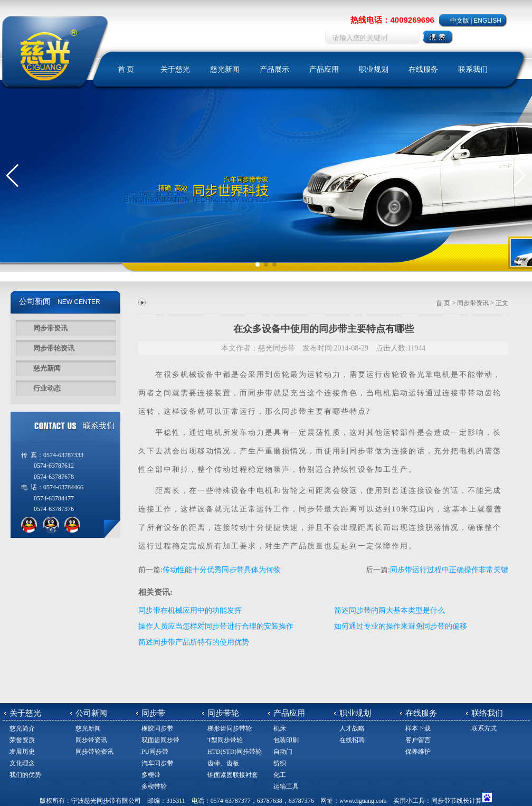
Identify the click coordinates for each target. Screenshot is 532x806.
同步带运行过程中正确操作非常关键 (449, 570)
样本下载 (418, 728)
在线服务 (423, 69)
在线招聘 (352, 740)
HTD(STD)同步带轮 (235, 752)
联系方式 (484, 728)
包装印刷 (286, 740)
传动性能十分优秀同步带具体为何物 (222, 570)
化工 (280, 775)
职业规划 (374, 69)
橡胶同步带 (157, 728)
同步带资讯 (50, 328)
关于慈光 (175, 69)
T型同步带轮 (225, 740)
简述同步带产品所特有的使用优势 (194, 642)
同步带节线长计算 (457, 801)
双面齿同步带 (160, 740)
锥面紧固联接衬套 (233, 775)
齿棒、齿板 (223, 763)
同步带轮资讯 (54, 348)
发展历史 (22, 752)
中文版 (460, 21)
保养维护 (418, 752)
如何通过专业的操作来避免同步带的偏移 (401, 626)
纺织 (280, 763)
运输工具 (286, 786)
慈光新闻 (225, 69)
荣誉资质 (22, 740)
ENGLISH (487, 21)
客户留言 (418, 740)
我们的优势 (25, 775)
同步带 (261, 393)
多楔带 (151, 775)
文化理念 (22, 763)
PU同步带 (155, 752)
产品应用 (324, 69)
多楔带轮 (154, 786)
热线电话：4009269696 (392, 20)
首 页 (126, 69)
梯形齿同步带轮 (230, 728)
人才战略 (352, 728)
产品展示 (274, 69)
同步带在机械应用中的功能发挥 (190, 610)
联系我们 (473, 69)
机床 (280, 728)
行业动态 (47, 388)
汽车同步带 (157, 763)
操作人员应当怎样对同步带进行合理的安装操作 (216, 626)
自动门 (283, 752)
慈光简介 (22, 728)
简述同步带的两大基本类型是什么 (389, 610)
